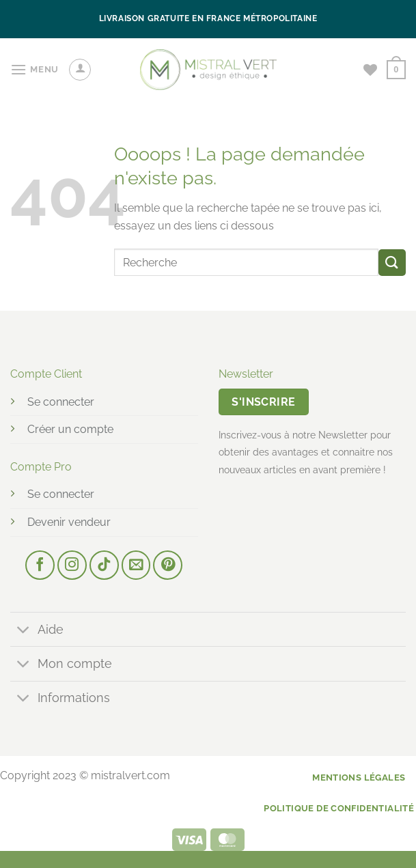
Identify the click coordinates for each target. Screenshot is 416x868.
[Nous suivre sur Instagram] (72, 565)
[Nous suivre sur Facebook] (40, 565)
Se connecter (61, 402)
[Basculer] (24, 631)
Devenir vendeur (69, 522)
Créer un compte (70, 429)
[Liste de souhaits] (370, 70)
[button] (34, 69)
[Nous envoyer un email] (136, 565)
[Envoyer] (392, 263)
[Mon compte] (80, 70)
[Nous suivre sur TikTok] (104, 565)
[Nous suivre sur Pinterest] (168, 565)
